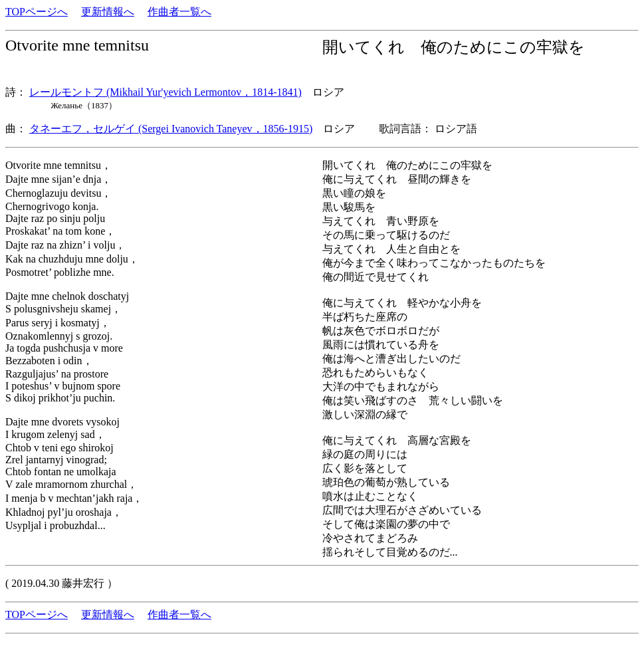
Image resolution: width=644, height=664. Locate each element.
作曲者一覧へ (179, 12)
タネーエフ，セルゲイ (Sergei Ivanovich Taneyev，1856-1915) (171, 129)
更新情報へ (108, 12)
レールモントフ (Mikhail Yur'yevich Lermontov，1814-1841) (165, 92)
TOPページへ (37, 12)
